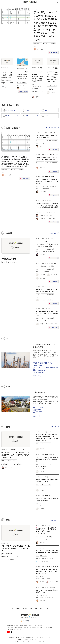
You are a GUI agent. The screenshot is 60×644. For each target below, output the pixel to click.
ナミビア (53, 240)
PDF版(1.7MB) (54, 328)
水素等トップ (53, 233)
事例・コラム (36, 413)
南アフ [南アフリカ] (47, 242)
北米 (56, 67)
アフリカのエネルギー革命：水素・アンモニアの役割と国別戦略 (47, 245)
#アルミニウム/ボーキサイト (43, 468)
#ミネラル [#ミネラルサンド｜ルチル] (34, 94)
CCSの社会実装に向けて (39, 372)
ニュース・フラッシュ (37, 86)
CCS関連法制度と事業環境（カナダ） (43, 364)
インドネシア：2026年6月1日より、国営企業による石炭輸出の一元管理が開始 (7, 75)
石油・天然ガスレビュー (51, 186)
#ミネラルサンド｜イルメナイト (9, 465)
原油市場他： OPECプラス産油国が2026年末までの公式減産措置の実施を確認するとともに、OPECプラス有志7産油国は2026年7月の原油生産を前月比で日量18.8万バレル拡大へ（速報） (45, 26)
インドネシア (11, 69)
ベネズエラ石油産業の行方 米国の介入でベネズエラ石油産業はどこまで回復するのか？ (47, 181)
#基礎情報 (19, 85)
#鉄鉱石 (45, 467)
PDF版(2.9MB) (54, 258)
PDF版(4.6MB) (54, 282)
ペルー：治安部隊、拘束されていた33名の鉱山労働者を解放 (47, 499)
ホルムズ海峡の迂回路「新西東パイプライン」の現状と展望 (22, 77)
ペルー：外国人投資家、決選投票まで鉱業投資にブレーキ (47, 480)
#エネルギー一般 (40, 252)
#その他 (38, 487)
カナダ (56, 69)
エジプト (52, 238)
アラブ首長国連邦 (26, 71)
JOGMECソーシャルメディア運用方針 (26, 639)
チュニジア (48, 240)
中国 (50, 155)
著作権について (20, 637)
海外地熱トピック (38, 411)
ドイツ (55, 263)
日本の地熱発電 (37, 409)
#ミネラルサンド (35, 88)
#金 (37, 467)
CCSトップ (36, 376)
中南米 (47, 177)
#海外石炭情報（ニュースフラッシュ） (11, 556)
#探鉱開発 (47, 189)
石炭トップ (53, 520)
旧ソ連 (53, 155)
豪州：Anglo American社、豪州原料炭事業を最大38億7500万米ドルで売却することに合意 (47, 571)
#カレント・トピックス (41, 539)
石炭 (3, 80)
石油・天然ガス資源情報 (49, 43)
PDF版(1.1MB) (23, 92)
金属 (33, 84)
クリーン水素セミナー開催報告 (45, 266)
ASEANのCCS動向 (38, 366)
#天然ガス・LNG (40, 189)
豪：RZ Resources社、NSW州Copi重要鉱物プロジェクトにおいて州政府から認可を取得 (37, 78)
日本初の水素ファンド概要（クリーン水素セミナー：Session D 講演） (47, 290)
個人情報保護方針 (30, 637)
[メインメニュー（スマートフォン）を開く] (58, 2)
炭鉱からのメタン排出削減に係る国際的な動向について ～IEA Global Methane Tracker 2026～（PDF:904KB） (47, 531)
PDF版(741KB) (53, 53)
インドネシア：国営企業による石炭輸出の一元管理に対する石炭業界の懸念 (47, 551)
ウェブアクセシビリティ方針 (43, 637)
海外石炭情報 (8, 80)
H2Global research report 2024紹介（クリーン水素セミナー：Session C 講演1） (47, 313)
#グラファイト (50, 88)
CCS (31, 609)
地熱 (36, 609)
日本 (50, 201)
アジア (11, 67)
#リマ (51, 468)
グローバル (45, 9)
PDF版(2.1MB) (54, 304)
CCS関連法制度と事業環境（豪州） (42, 362)
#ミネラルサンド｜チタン (37, 90)
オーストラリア (41, 71)
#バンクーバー (50, 89)
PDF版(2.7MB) (54, 172)
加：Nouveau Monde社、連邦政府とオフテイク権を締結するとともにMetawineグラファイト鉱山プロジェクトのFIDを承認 (52, 76)
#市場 (35, 46)
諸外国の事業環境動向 (39, 371)
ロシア (57, 155)
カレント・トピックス (46, 537)
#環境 (48, 272)
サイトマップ (39, 639)
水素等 (4, 262)
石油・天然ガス (38, 43)
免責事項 (12, 637)
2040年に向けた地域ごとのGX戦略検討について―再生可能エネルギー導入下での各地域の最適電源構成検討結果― (47, 206)
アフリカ (47, 238)
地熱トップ (36, 416)
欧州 (52, 263)
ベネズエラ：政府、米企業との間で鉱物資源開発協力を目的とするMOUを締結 (47, 459)
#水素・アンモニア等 (49, 252)
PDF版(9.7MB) (54, 222)
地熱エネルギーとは (38, 408)
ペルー (50, 477)
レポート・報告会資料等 (13, 262)
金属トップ (53, 427)
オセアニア (41, 68)
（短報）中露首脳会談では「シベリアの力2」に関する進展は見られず (47, 158)
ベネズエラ (51, 177)
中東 (26, 68)
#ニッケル (40, 467)
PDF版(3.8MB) (54, 195)
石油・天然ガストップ (50, 128)
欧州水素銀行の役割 (9, 259)
